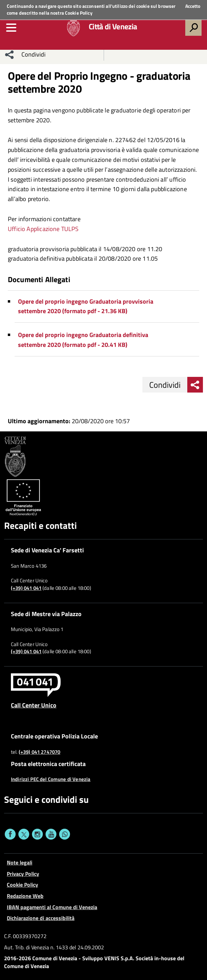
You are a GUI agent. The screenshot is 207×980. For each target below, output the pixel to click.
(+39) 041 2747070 (40, 752)
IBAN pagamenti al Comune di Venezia (52, 907)
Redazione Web (25, 896)
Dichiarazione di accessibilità (41, 918)
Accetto (193, 6)
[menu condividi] (10, 55)
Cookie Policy (79, 13)
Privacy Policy (23, 874)
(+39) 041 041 (26, 588)
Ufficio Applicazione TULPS (43, 229)
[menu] (11, 28)
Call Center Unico (34, 705)
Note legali (20, 862)
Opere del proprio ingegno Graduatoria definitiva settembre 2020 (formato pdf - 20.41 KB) (83, 340)
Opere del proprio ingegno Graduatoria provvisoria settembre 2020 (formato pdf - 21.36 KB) (86, 306)
